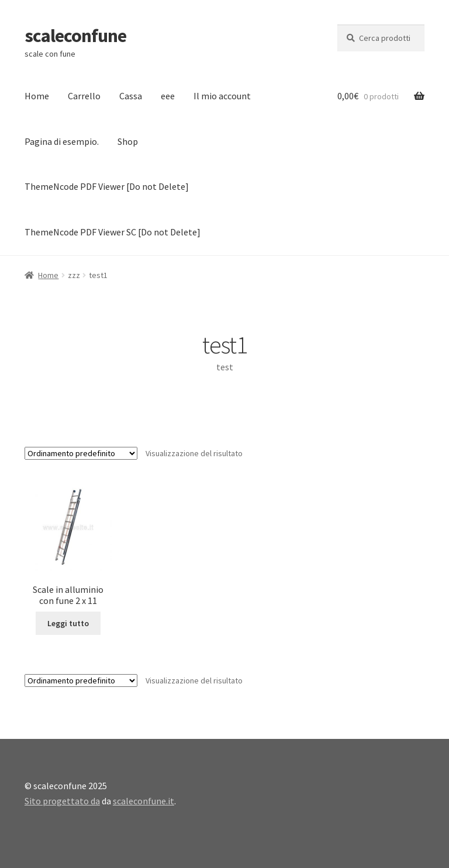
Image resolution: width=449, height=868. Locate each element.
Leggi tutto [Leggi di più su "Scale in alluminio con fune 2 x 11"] (68, 623)
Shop (128, 141)
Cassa (131, 96)
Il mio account (222, 96)
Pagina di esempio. (62, 141)
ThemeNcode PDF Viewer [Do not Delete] (107, 186)
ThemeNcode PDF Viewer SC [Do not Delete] (113, 232)
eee (168, 96)
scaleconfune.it (144, 801)
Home (37, 96)
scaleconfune (75, 36)
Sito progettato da (62, 801)
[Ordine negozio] (81, 453)
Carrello (84, 96)
